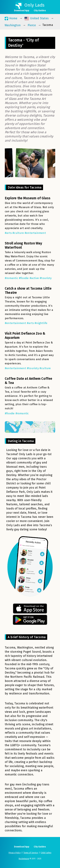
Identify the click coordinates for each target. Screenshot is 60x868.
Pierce (32, 25)
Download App (22, 11)
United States (37, 18)
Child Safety (46, 853)
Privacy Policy (15, 853)
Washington (13, 25)
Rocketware (24, 859)
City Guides (40, 11)
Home (11, 18)
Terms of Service (31, 853)
